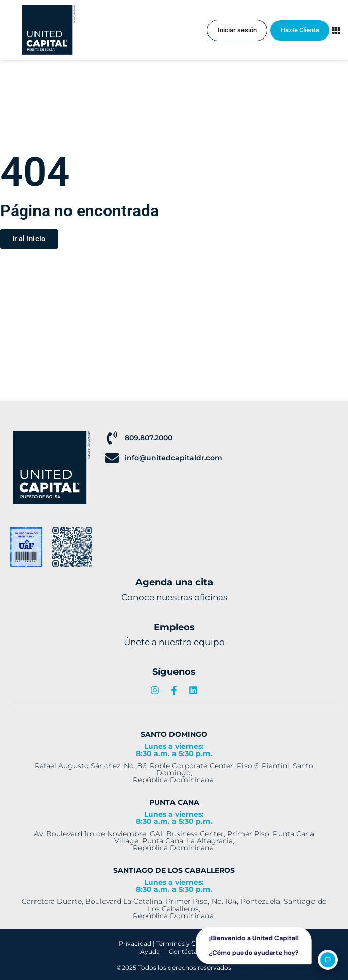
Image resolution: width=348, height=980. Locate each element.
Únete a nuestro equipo (174, 642)
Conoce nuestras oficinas (174, 597)
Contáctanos (189, 951)
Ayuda (150, 951)
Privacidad (135, 943)
